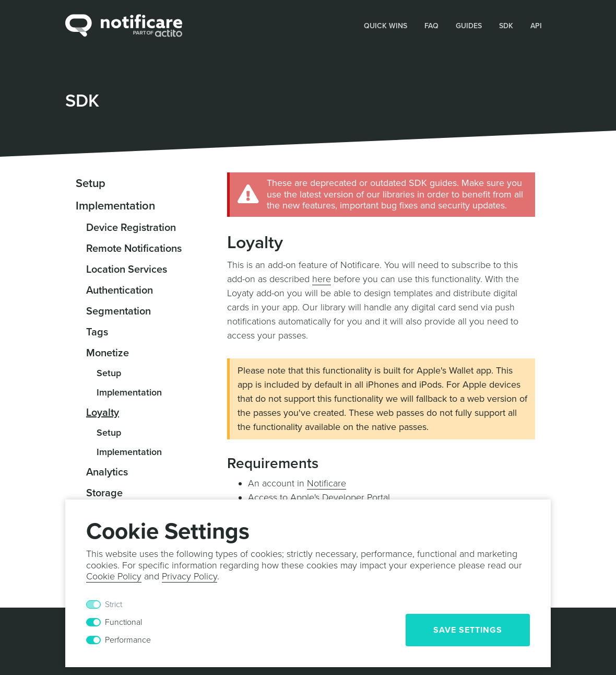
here (322, 279)
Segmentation (119, 311)
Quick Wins (386, 26)
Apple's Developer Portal (340, 497)
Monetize (108, 353)
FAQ (431, 26)
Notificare (327, 483)
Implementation (115, 206)
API (536, 26)
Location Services (127, 270)
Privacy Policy (189, 576)
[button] (386, 25)
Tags (97, 332)
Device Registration (131, 228)
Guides (469, 26)
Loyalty (103, 413)
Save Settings (468, 630)
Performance (128, 640)
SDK (506, 26)
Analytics (107, 472)
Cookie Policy (114, 576)
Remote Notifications (134, 249)
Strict (114, 604)
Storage (104, 493)
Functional (123, 622)
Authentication (120, 290)
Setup (91, 183)
